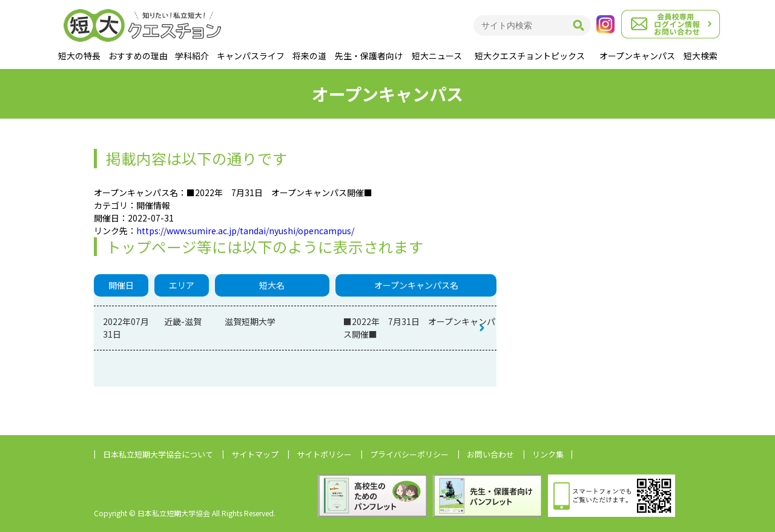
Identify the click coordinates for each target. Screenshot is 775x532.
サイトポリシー (324, 454)
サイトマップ (255, 454)
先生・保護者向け (369, 56)
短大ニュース (437, 56)
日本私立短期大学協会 (158, 454)
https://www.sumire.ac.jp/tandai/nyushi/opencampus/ (245, 231)
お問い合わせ (490, 454)
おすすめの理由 (138, 56)
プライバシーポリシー (409, 454)
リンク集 (548, 454)
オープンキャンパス (637, 56)
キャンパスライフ (251, 56)
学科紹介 (192, 56)
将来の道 (309, 56)
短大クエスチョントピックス (530, 56)
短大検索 (701, 56)
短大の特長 (79, 56)
